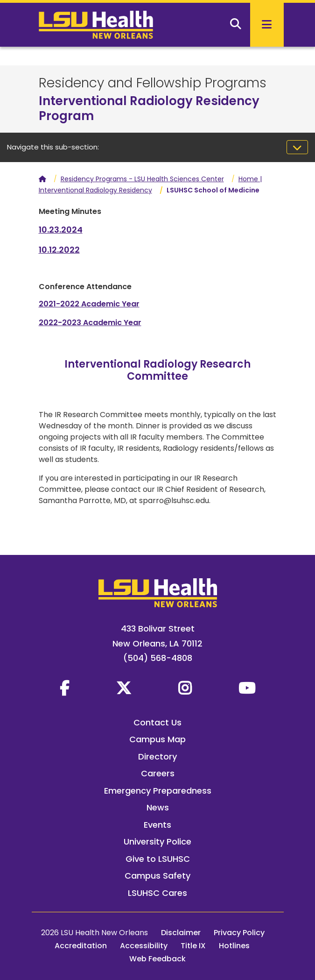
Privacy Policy (239, 933)
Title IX (193, 946)
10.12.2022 (59, 250)
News (158, 807)
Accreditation (81, 946)
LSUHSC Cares (157, 893)
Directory (157, 756)
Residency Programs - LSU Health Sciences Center (142, 179)
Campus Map (157, 739)
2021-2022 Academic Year (89, 304)
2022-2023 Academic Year (90, 323)
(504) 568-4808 (158, 658)
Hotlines (234, 946)
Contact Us (157, 722)
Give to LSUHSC (158, 859)
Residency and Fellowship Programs (153, 83)
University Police (157, 842)
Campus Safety (157, 876)
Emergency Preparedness (158, 791)
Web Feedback (157, 959)
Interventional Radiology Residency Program (149, 108)
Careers (158, 773)
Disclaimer (181, 933)
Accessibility (144, 946)
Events (157, 825)
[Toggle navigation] (297, 147)
